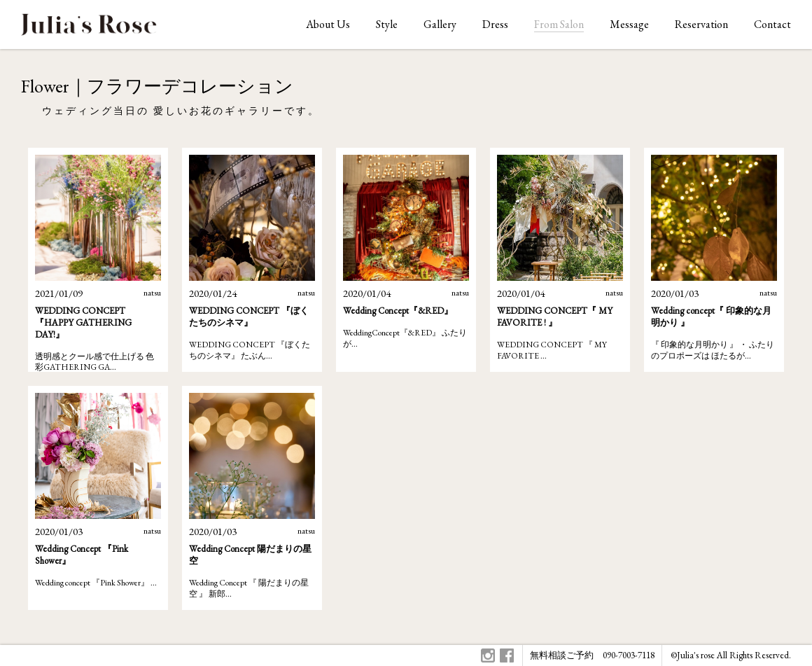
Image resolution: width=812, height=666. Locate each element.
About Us (328, 24)
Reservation (701, 24)
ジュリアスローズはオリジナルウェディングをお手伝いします (89, 28)
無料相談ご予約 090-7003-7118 (592, 655)
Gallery (440, 24)
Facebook (507, 655)
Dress (495, 24)
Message (629, 24)
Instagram (488, 655)
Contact (772, 24)
